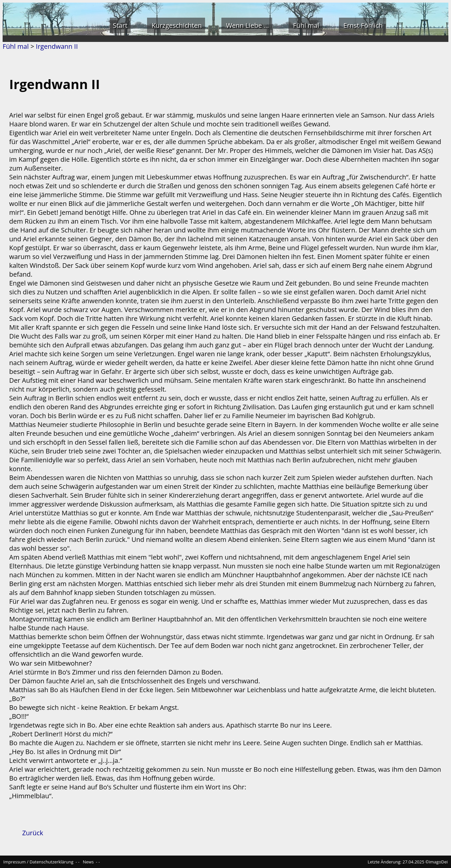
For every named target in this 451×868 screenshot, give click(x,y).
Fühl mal (306, 25)
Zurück (33, 833)
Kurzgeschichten (177, 25)
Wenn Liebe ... (247, 25)
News (88, 862)
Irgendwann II (57, 46)
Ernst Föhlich (363, 25)
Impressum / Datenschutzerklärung (38, 862)
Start (120, 25)
